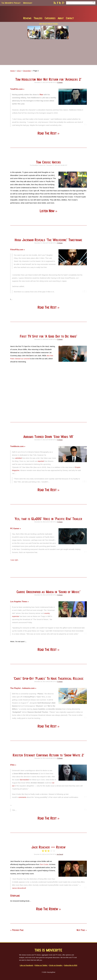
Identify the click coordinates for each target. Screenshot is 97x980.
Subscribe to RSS (71, 965)
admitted (19, 458)
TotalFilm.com (17, 89)
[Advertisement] (49, 54)
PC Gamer (15, 528)
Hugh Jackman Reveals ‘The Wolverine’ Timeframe (48, 240)
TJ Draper (60, 82)
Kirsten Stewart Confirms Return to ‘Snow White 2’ (48, 755)
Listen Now (48, 211)
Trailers (38, 18)
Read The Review (48, 909)
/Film (13, 765)
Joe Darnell (60, 854)
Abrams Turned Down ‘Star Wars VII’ (48, 437)
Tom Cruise (44, 864)
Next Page (81, 930)
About (61, 18)
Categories (50, 18)
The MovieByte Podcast (11, 3)
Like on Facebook (27, 965)
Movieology (28, 3)
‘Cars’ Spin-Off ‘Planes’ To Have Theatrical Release (49, 678)
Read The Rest (48, 133)
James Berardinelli (19, 888)
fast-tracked (24, 780)
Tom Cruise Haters (49, 162)
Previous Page (18, 930)
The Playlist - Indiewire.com (23, 688)
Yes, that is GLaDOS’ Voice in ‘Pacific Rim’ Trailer (48, 519)
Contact (70, 18)
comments (22, 797)
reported (41, 461)
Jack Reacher (48, 847)
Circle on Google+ (56, 965)
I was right (14, 560)
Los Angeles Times (19, 601)
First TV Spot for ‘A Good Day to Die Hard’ (48, 336)
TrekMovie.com (17, 446)
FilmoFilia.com (17, 250)
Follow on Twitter (41, 965)
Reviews (27, 18)
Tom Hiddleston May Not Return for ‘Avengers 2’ (48, 79)
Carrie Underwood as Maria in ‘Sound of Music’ (49, 592)
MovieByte (48, 11)
